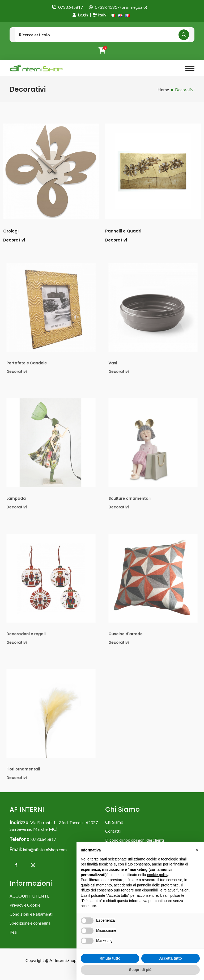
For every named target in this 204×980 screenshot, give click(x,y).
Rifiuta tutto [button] (110, 958)
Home (163, 89)
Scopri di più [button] (140, 970)
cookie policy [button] (158, 875)
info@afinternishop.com (45, 849)
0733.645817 (71, 7)
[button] (197, 850)
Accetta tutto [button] (171, 958)
